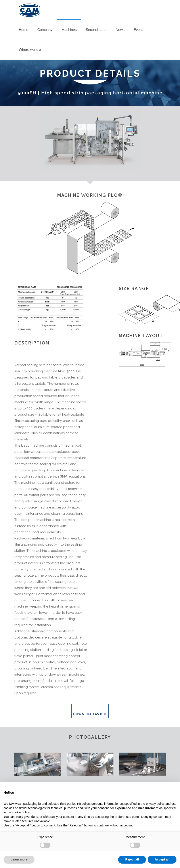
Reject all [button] (132, 859)
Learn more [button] (19, 859)
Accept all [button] (162, 859)
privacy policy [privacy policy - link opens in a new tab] (155, 804)
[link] (38, 764)
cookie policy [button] (21, 812)
